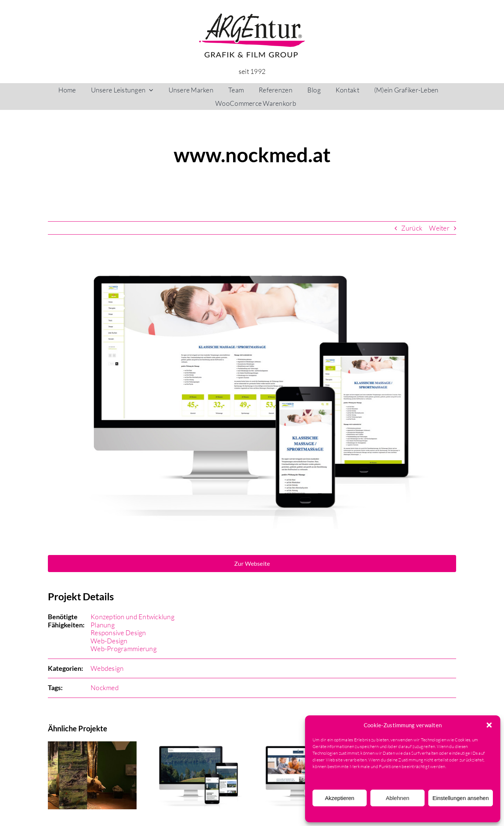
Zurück (412, 228)
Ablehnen (397, 798)
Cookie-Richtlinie (359, 813)
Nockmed (105, 688)
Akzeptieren (339, 798)
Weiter (439, 228)
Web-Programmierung (124, 649)
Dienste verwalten (330, 779)
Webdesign (107, 668)
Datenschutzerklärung (401, 813)
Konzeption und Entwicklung (132, 617)
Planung (103, 625)
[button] (489, 725)
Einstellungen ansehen (461, 798)
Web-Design (109, 641)
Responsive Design (118, 633)
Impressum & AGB (445, 813)
